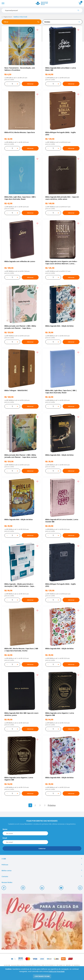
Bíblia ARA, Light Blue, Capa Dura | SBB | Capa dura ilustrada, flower (61, 392)
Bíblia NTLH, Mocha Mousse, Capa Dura (20, 132)
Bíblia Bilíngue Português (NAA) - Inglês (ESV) (61, 133)
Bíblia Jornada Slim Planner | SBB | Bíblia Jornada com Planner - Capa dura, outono (21, 456)
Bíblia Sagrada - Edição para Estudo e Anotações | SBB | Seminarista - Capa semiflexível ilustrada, (19, 585)
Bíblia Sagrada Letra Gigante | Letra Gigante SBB (60, 714)
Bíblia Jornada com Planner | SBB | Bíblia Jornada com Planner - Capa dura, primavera (20, 327)
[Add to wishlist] (37, 30)
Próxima (52, 805)
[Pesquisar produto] (79, 11)
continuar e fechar (42, 976)
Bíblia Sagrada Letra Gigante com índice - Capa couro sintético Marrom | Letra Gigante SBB (62, 263)
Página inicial (8, 17)
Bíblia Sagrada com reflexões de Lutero (20, 261)
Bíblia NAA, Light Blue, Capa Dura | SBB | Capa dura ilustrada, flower (20, 198)
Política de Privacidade (57, 971)
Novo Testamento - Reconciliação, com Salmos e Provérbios (20, 69)
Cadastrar (42, 849)
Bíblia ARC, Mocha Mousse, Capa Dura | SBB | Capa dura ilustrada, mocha (21, 650)
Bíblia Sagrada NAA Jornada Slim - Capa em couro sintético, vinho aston (62, 198)
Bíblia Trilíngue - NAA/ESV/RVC (16, 390)
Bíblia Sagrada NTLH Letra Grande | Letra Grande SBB (62, 521)
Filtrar (22, 22)
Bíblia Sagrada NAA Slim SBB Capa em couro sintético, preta (21, 714)
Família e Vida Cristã (20, 17)
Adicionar (30, 84)
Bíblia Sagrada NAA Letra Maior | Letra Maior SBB (61, 69)
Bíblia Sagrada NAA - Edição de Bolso (59, 326)
